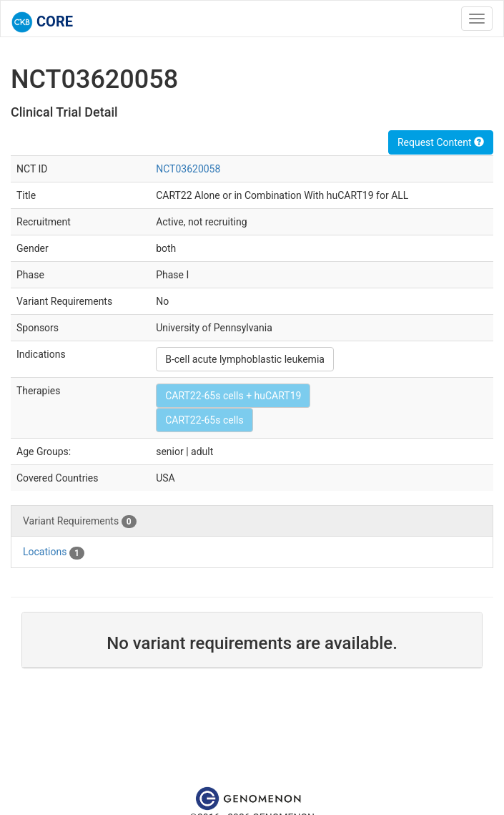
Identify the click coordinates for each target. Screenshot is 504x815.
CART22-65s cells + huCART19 (233, 396)
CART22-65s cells (204, 420)
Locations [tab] (54, 552)
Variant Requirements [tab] (80, 522)
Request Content (441, 142)
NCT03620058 (188, 169)
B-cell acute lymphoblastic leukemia (245, 359)
